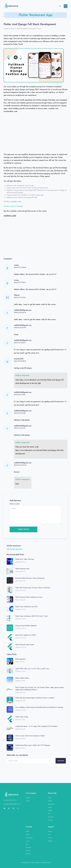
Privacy (50, 838)
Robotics (28, 854)
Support (51, 827)
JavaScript (51, 817)
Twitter (28, 801)
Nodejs (50, 810)
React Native (51, 804)
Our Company (31, 793)
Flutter (50, 798)
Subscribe (61, 761)
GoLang (50, 820)
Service (50, 831)
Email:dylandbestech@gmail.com (12, 804)
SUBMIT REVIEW (24, 529)
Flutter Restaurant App (35, 15)
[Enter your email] (31, 761)
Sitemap (50, 841)
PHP (49, 814)
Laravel (50, 807)
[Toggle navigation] (66, 6)
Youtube (28, 798)
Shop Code (52, 793)
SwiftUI (50, 801)
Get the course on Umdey (13, 206)
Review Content (15, 504)
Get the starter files (14, 549)
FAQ (49, 835)
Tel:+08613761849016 (10, 800)
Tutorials (29, 827)
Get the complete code (13, 201)
